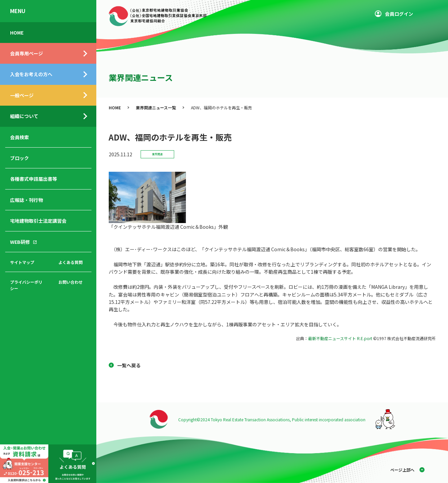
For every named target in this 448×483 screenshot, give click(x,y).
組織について (24, 116)
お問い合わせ (70, 282)
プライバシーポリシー (26, 285)
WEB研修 (20, 242)
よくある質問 (70, 262)
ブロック (19, 158)
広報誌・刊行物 (27, 200)
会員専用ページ (27, 53)
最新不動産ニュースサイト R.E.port (340, 338)
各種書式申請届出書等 (34, 179)
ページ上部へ (402, 470)
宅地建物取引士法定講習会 (38, 221)
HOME (17, 33)
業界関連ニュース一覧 (156, 108)
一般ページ (22, 95)
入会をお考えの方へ (31, 74)
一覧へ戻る (129, 365)
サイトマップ (22, 262)
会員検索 (19, 137)
